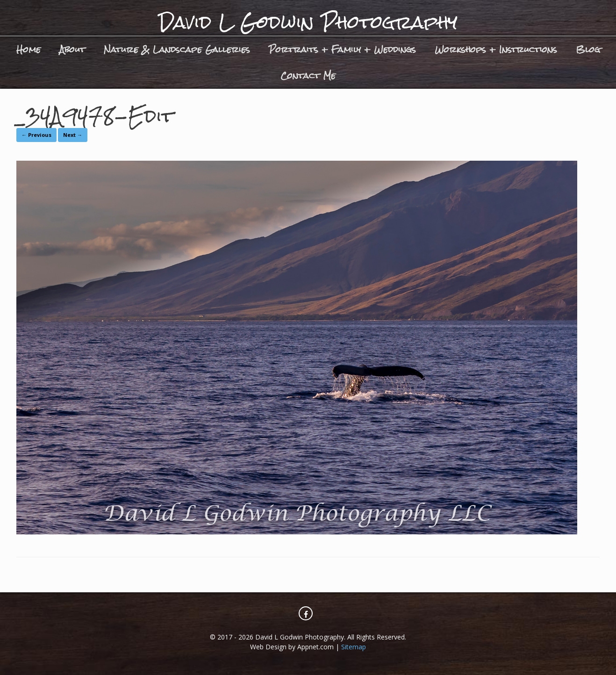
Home (29, 49)
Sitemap (354, 647)
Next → (73, 135)
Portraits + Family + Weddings (342, 49)
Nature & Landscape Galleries (177, 49)
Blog (588, 49)
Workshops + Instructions (496, 49)
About (72, 49)
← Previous (36, 135)
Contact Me (308, 75)
